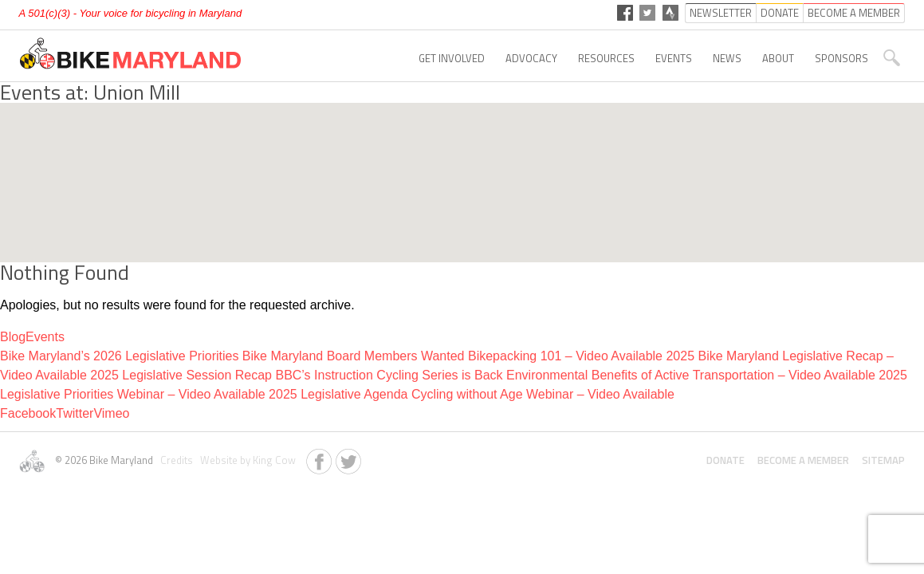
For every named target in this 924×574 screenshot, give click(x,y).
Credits (175, 460)
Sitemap (883, 460)
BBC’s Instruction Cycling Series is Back (389, 375)
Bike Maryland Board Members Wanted (354, 356)
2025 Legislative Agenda (338, 394)
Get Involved (452, 58)
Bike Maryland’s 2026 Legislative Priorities (119, 356)
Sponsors (841, 58)
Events (674, 58)
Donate (725, 460)
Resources (606, 58)
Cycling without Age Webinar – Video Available (543, 394)
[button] (462, 168)
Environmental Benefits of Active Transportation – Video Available (691, 375)
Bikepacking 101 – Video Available (565, 356)
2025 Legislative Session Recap (181, 375)
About (778, 58)
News (727, 58)
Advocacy (531, 58)
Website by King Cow (246, 460)
